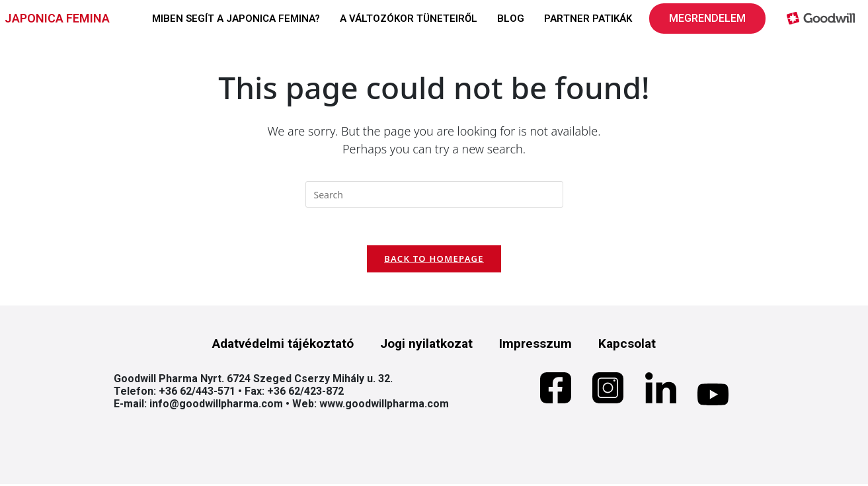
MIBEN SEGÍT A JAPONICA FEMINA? (236, 19)
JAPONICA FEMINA (57, 18)
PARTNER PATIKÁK (588, 19)
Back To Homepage (434, 261)
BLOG (511, 19)
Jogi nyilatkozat (426, 345)
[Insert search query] (434, 194)
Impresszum (535, 345)
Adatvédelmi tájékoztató (283, 345)
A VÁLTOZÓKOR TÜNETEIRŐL (409, 19)
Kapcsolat (627, 345)
